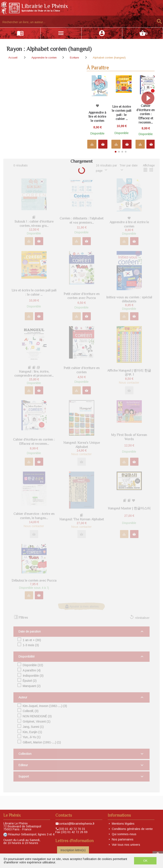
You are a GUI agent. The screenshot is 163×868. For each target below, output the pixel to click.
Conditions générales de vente (132, 829)
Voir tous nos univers (126, 845)
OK (145, 861)
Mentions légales (123, 824)
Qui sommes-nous (124, 834)
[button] (150, 112)
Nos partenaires (123, 839)
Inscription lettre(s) (73, 850)
